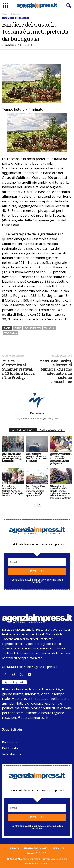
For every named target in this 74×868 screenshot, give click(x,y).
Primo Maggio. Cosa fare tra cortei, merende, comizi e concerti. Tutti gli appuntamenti (36, 491)
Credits (45, 864)
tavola (49, 328)
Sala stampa (12, 754)
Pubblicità (10, 748)
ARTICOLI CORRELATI (23, 430)
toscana (10, 333)
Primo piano (22, 18)
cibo (18, 328)
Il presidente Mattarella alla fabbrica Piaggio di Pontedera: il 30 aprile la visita (13, 491)
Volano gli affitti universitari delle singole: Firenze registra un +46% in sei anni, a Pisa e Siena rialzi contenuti (60, 492)
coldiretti (33, 328)
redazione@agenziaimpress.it (37, 667)
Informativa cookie (35, 848)
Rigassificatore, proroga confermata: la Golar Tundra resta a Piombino (37, 457)
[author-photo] (37, 400)
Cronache (8, 18)
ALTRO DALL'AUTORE (51, 430)
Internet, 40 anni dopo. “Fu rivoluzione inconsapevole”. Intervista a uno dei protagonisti (61, 459)
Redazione (10, 45)
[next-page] (39, 505)
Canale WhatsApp (37, 853)
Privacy (15, 848)
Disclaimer (58, 848)
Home (5, 14)
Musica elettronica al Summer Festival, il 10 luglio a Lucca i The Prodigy (18, 369)
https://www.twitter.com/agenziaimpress (37, 418)
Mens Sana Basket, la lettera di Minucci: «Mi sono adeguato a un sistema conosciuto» (56, 371)
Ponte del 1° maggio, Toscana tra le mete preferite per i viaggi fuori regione (12, 457)
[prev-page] (35, 505)
